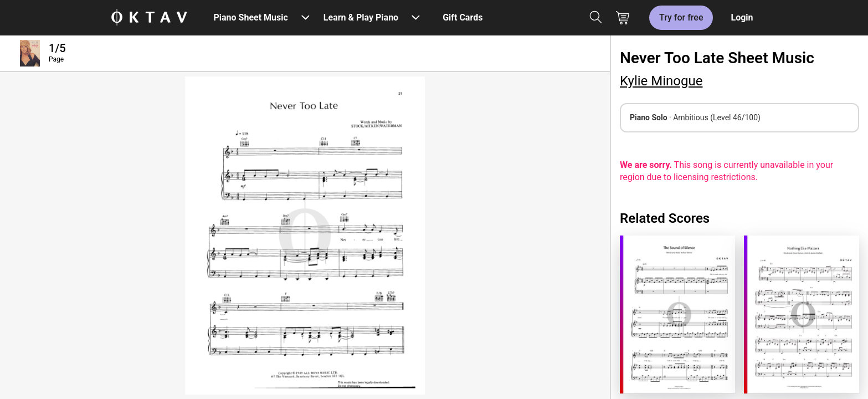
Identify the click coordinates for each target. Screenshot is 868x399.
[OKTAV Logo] (149, 18)
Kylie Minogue (661, 81)
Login (742, 17)
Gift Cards (463, 17)
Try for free (681, 17)
